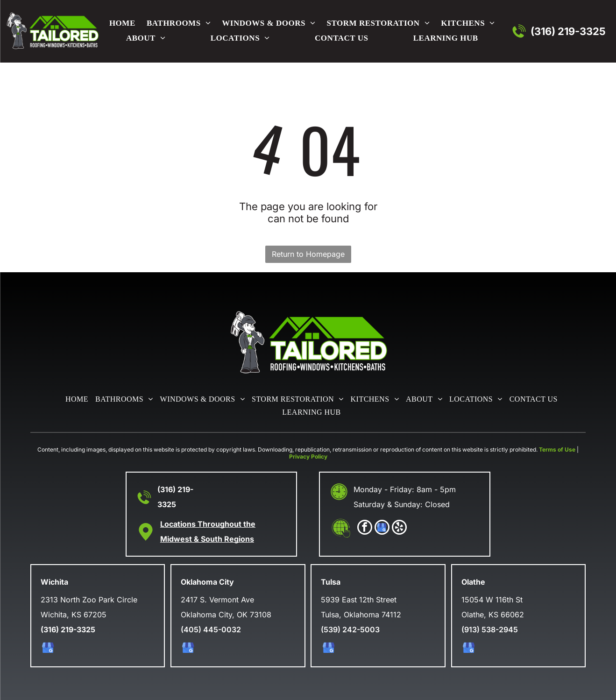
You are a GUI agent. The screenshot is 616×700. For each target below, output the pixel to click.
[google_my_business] (382, 528)
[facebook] (365, 528)
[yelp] (399, 528)
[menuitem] (120, 24)
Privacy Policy (308, 456)
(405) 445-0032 (211, 629)
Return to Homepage (308, 254)
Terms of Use (557, 449)
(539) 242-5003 (350, 629)
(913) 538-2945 (490, 629)
